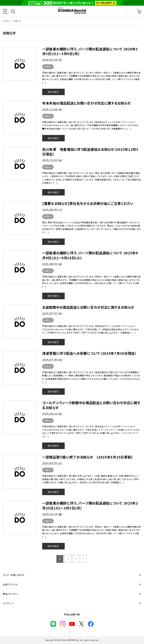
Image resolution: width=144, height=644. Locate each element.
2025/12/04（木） (53, 110)
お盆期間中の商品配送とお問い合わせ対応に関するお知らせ (88, 307)
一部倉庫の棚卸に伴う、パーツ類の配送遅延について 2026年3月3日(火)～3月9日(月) (90, 51)
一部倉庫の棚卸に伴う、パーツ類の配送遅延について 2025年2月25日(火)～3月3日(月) (90, 505)
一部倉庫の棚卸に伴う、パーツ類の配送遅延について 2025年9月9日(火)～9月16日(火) (90, 255)
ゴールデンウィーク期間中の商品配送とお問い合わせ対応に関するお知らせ (91, 405)
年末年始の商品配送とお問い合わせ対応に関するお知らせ (86, 103)
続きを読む (53, 92)
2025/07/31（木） (53, 314)
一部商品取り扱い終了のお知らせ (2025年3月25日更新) (87, 457)
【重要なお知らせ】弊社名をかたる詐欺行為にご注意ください (88, 203)
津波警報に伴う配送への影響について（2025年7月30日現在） (89, 353)
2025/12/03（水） (53, 160)
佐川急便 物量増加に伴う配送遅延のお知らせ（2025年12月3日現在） (90, 152)
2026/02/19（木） (53, 60)
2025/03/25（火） (53, 463)
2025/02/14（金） (53, 514)
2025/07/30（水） (53, 360)
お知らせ (48, 67)
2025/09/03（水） (53, 264)
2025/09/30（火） (53, 210)
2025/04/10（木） (53, 414)
